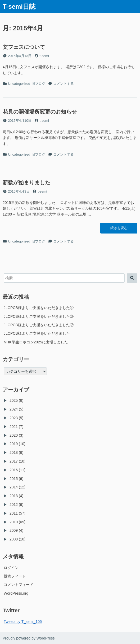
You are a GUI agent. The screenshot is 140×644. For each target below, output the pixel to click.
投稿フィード (15, 576)
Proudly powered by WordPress (29, 638)
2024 (14, 409)
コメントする (64, 84)
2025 (14, 400)
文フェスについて (24, 47)
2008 (14, 539)
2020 (14, 435)
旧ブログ (38, 84)
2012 (14, 505)
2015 (14, 479)
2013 (14, 496)
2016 (14, 470)
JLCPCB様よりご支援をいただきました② (39, 325)
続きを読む (119, 229)
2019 (14, 444)
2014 (14, 487)
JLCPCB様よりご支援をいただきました (37, 333)
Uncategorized (19, 84)
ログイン (11, 568)
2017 (14, 461)
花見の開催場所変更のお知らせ (40, 112)
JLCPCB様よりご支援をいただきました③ (39, 316)
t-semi (44, 56)
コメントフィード (19, 585)
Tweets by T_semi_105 (23, 622)
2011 (14, 513)
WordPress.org (16, 593)
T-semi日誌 (19, 6)
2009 (14, 530)
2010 (14, 522)
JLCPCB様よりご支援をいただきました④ (39, 308)
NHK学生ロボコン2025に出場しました (36, 342)
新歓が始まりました (26, 183)
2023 (14, 418)
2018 (14, 452)
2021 (14, 427)
